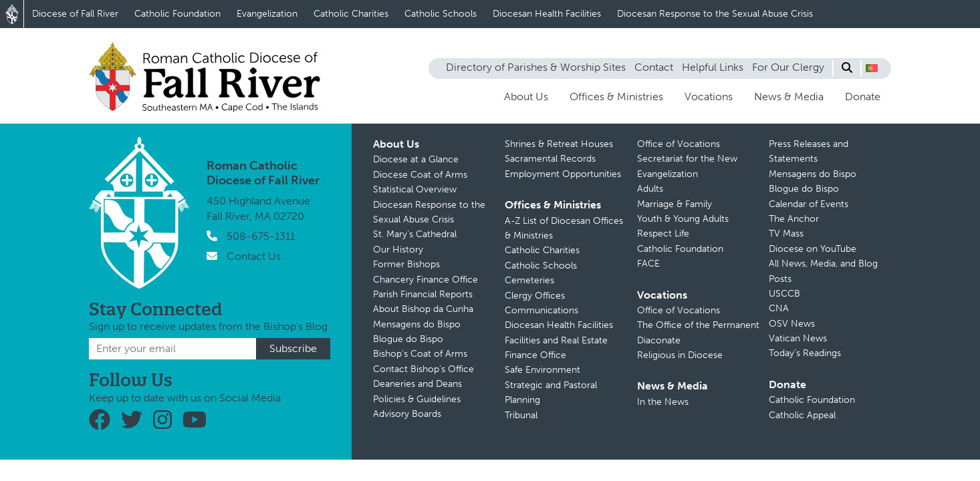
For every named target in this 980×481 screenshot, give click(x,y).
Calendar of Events (809, 204)
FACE (648, 264)
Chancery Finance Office (425, 280)
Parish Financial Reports (423, 294)
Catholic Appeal (802, 415)
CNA (779, 308)
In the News (663, 402)
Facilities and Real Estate (556, 340)
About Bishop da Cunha (423, 309)
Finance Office (535, 355)
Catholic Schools (441, 14)
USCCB (784, 294)
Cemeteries (529, 280)
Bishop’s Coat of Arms (420, 354)
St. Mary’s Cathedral (415, 234)
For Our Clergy (788, 67)
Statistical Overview (415, 189)
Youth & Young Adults (683, 219)
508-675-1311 (261, 236)
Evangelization (267, 14)
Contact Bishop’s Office (423, 369)
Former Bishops (406, 264)
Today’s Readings (805, 353)
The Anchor (794, 219)
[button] (872, 68)
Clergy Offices (535, 296)
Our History (398, 250)
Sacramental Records (550, 159)
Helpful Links (713, 67)
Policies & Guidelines (417, 399)
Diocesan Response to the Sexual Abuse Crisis (715, 14)
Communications (541, 310)
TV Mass (786, 233)
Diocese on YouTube (813, 249)
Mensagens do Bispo (417, 324)
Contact (654, 67)
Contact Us (254, 256)
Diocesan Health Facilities (547, 14)
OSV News (792, 324)
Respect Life (663, 233)
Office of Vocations (679, 144)
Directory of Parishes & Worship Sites (536, 67)
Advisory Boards (407, 414)
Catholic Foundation (177, 14)
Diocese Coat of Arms (420, 175)
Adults (650, 189)
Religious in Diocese (680, 355)
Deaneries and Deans (417, 384)
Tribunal (521, 415)
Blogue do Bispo (408, 339)
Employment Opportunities (563, 174)
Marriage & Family (675, 204)
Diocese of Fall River (75, 14)
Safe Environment (542, 370)
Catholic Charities (351, 14)
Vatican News (798, 338)
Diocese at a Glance (416, 159)
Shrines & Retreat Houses (559, 144)
